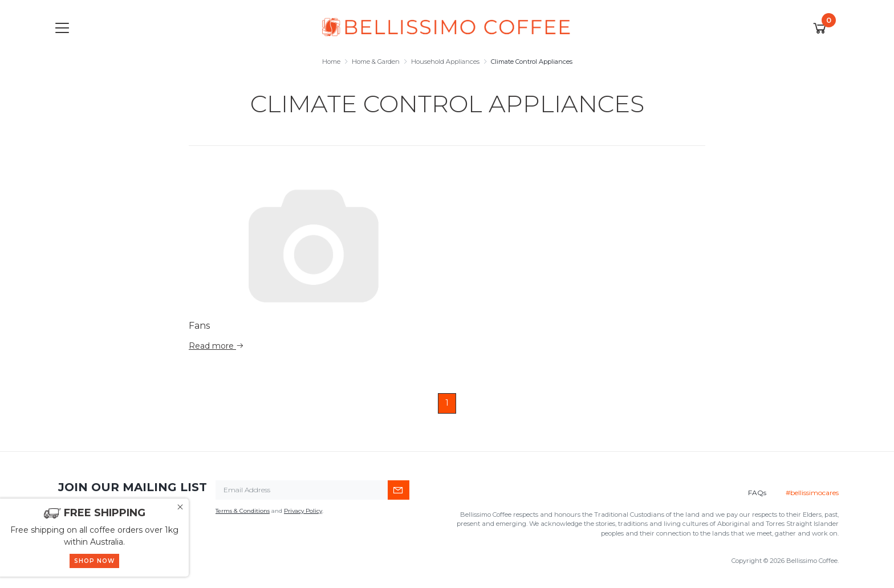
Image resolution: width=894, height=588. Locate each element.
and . (269, 511)
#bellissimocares (812, 493)
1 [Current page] (447, 403)
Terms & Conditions (243, 511)
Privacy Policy (303, 511)
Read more (216, 346)
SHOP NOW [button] (94, 561)
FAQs (757, 493)
